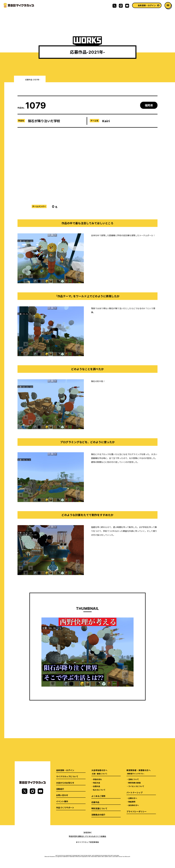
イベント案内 (62, 801)
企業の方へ (133, 798)
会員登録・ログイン (147, 5)
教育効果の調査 (134, 783)
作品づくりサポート (65, 808)
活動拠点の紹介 (98, 815)
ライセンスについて (136, 786)
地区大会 (97, 783)
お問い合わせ (62, 795)
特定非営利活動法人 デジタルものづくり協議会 (87, 836)
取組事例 (132, 802)
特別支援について (99, 808)
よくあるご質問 (98, 796)
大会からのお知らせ (65, 783)
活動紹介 (60, 789)
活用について (134, 779)
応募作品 (95, 802)
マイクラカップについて (67, 776)
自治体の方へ (134, 805)
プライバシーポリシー (137, 811)
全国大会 (97, 786)
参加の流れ (97, 779)
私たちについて (99, 790)
